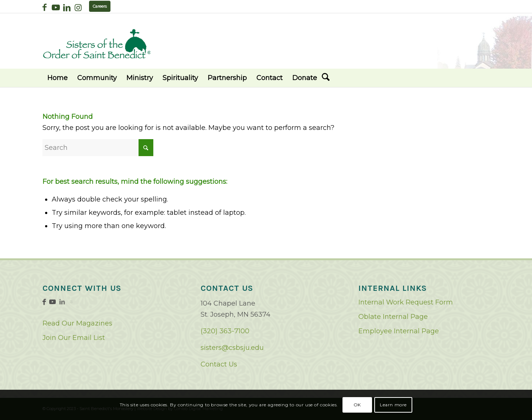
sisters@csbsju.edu (232, 348)
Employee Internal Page (399, 331)
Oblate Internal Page (393, 317)
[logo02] (97, 44)
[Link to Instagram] (78, 7)
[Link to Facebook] (45, 7)
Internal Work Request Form (406, 302)
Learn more (393, 405)
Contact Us (219, 364)
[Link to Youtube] (56, 7)
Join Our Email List (74, 338)
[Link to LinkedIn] (67, 7)
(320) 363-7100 (225, 331)
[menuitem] (57, 78)
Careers (100, 6)
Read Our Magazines (77, 323)
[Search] (326, 78)
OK (357, 405)
